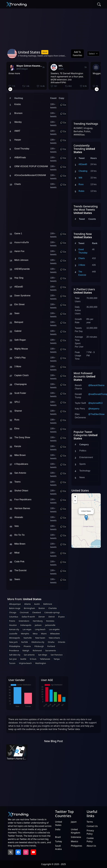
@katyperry (94, 409)
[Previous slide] (10, 89)
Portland (51, 646)
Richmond (37, 650)
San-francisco (57, 655)
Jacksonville (50, 625)
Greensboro (24, 621)
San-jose (13, 659)
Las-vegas (27, 629)
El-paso (62, 617)
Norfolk (25, 642)
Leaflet (92, 547)
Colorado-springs (52, 612)
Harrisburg (38, 621)
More (45, 52)
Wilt (80, 178)
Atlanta (27, 604)
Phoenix (27, 646)
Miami (44, 634)
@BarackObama (96, 385)
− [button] (75, 501)
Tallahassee (45, 659)
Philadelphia (15, 646)
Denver (42, 617)
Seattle (23, 659)
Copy (64, 105)
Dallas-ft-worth (28, 617)
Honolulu (50, 621)
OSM (98, 547)
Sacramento (51, 650)
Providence (14, 650)
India (58, 829)
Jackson (38, 625)
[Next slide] (97, 89)
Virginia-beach (25, 663)
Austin (37, 604)
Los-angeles (54, 629)
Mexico (74, 841)
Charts (82, 258)
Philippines (76, 846)
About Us (91, 846)
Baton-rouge (15, 608)
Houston (13, 625)
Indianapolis (26, 625)
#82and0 (83, 164)
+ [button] (75, 497)
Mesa (35, 634)
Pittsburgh (39, 646)
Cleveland (37, 612)
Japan (74, 822)
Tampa (57, 659)
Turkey (59, 841)
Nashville (28, 638)
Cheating (83, 171)
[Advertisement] (53, 28)
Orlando (62, 642)
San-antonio (29, 655)
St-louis (33, 659)
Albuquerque (15, 604)
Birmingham (29, 608)
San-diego (43, 655)
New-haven (40, 638)
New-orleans (54, 638)
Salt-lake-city (15, 655)
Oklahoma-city (38, 642)
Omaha (51, 642)
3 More (82, 265)
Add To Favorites (77, 54)
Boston (42, 608)
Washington (41, 663)
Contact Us (92, 826)
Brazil (58, 837)
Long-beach (40, 629)
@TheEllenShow (96, 414)
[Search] (99, 4)
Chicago (13, 612)
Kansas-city (14, 629)
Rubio (81, 191)
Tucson (12, 663)
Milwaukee (55, 634)
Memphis (25, 634)
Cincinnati (24, 612)
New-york (13, 642)
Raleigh (26, 650)
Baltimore (48, 604)
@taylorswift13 (95, 403)
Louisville (13, 634)
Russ (81, 184)
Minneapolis (15, 638)
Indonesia (76, 837)
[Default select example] (93, 54)
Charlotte (52, 608)
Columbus (14, 617)
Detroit (52, 617)
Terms (90, 822)
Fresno (12, 621)
